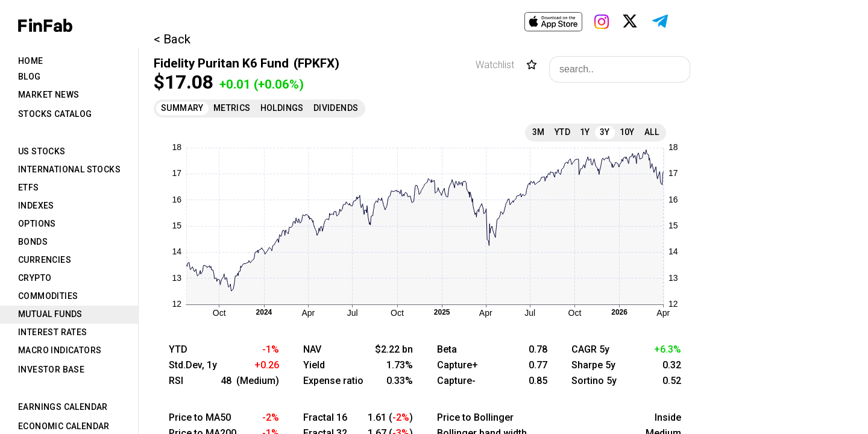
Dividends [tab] (336, 108)
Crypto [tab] (35, 278)
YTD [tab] (562, 132)
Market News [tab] (49, 95)
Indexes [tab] (36, 206)
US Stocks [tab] (42, 151)
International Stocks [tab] (69, 169)
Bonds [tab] (33, 242)
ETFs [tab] (29, 187)
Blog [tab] (30, 77)
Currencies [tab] (45, 260)
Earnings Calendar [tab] (63, 407)
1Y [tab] (585, 132)
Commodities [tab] (48, 296)
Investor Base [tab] (51, 370)
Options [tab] (37, 224)
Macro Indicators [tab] (60, 350)
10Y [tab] (627, 132)
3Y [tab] (605, 132)
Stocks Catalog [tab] (55, 114)
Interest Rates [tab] (53, 332)
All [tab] (652, 132)
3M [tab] (539, 132)
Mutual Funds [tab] (50, 314)
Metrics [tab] (232, 108)
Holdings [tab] (282, 108)
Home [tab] (31, 61)
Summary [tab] (182, 108)
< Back (172, 39)
